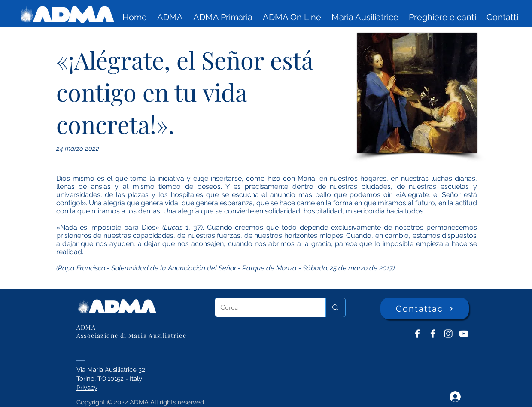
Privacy (87, 388)
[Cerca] (264, 307)
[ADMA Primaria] (433, 334)
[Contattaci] (425, 308)
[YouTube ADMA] (464, 334)
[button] (170, 13)
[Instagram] (448, 334)
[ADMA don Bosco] (417, 334)
